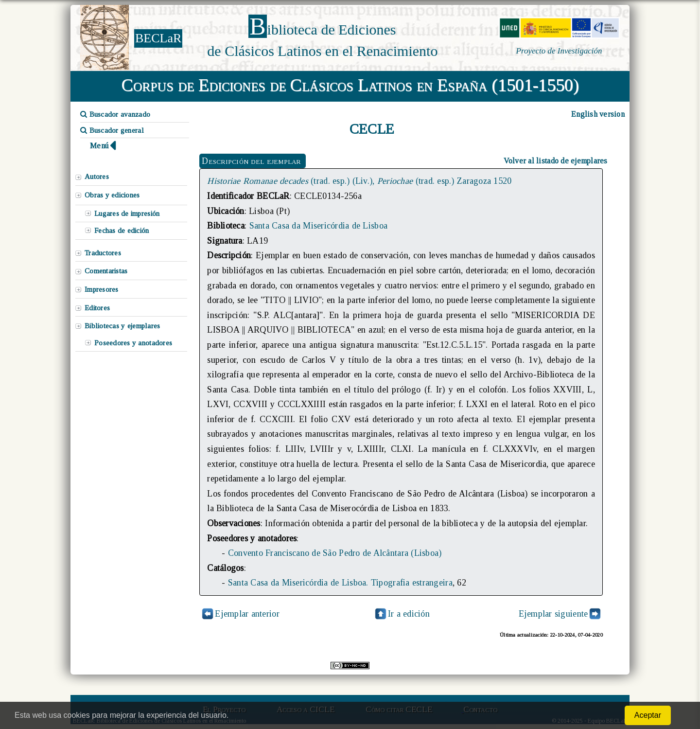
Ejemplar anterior (247, 614)
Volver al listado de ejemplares (556, 161)
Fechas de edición (122, 231)
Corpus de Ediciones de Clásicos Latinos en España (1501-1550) (350, 85)
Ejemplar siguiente (553, 614)
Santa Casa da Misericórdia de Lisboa (319, 226)
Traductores (103, 253)
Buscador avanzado (115, 114)
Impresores (102, 289)
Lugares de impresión (127, 213)
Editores (97, 308)
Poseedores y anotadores (133, 343)
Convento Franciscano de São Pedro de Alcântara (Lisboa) (335, 553)
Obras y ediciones (112, 195)
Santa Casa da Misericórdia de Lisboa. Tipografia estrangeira (340, 583)
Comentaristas (106, 271)
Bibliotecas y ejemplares (122, 326)
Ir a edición (402, 614)
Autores (97, 177)
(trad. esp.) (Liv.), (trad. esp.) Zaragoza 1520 (359, 181)
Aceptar (648, 715)
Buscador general (112, 130)
